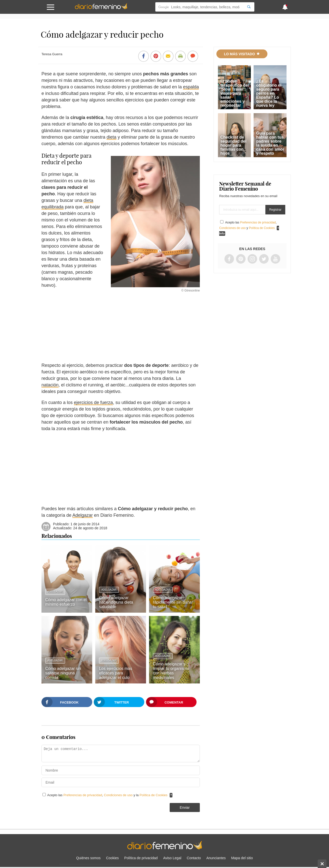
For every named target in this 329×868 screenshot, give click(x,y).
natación (50, 385)
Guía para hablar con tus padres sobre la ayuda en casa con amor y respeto (270, 143)
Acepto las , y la (108, 795)
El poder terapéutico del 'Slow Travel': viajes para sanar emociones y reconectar (235, 93)
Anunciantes (216, 858)
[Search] (249, 7)
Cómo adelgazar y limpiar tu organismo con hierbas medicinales (171, 671)
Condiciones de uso (119, 795)
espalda (191, 87)
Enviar (185, 807)
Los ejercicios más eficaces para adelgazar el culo (116, 673)
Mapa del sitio (242, 858)
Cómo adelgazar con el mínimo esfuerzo (66, 602)
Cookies (112, 858)
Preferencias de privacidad (83, 795)
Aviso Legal (172, 858)
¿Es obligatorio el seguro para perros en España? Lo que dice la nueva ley (269, 93)
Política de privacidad (141, 858)
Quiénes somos (88, 858)
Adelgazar (83, 515)
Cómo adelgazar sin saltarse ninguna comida (63, 673)
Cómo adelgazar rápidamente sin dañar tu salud (173, 602)
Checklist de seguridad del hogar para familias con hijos (233, 145)
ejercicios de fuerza (93, 402)
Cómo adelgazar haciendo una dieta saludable (116, 602)
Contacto (194, 858)
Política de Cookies (153, 795)
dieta (111, 137)
